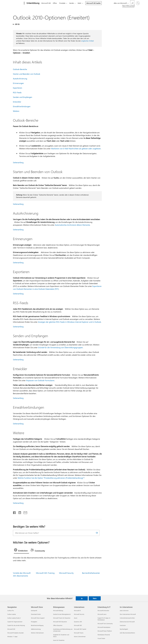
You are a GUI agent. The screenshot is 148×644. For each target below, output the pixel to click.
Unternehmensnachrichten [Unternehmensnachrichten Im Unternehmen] (127, 618)
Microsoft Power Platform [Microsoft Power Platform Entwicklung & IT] (105, 631)
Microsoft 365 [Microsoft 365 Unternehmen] (78, 625)
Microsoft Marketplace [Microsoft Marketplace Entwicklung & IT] (104, 627)
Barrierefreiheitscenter (91, 573)
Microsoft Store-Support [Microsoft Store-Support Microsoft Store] (38, 618)
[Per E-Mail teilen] (24, 512)
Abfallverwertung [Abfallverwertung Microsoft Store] (36, 629)
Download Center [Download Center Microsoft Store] (36, 614)
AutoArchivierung (20, 79)
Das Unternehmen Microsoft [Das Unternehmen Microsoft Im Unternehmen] (128, 614)
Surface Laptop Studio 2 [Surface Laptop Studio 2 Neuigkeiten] (14, 618)
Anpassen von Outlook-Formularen (40, 380)
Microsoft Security (66, 573)
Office (55, 3)
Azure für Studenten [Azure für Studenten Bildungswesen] (59, 640)
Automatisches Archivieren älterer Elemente (72, 225)
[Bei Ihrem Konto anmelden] (138, 3)
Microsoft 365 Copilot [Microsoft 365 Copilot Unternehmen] (80, 629)
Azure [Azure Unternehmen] (76, 618)
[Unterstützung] (33, 3)
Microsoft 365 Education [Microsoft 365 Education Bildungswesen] (60, 622)
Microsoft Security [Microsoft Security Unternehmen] (79, 614)
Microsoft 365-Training (45, 573)
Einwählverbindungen (22, 106)
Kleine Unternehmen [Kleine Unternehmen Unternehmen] (80, 637)
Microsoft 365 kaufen (95, 3)
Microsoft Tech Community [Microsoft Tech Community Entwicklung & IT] (105, 624)
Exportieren (18, 88)
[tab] (21, 550)
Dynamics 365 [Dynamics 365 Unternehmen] (78, 622)
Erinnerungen (18, 83)
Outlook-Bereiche (20, 69)
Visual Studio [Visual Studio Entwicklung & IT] (101, 638)
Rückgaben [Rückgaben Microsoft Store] (34, 622)
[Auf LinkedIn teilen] (19, 512)
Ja (82, 598)
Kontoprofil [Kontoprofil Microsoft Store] (34, 611)
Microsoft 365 (46, 3)
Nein (95, 598)
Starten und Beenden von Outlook (27, 74)
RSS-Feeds (17, 92)
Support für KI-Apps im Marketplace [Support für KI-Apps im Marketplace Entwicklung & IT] (104, 619)
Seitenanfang (18, 162)
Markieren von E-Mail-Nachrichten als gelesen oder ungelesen (76, 148)
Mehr (81, 3)
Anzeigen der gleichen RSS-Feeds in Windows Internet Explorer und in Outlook (69, 322)
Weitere (16, 111)
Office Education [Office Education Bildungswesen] (58, 625)
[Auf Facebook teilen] (15, 512)
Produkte (63, 3)
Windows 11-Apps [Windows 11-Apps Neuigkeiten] (12, 637)
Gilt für (17, 24)
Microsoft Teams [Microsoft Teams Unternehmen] (79, 633)
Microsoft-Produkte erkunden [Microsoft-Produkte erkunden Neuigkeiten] (16, 633)
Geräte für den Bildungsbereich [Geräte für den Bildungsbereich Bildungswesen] (62, 614)
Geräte (73, 3)
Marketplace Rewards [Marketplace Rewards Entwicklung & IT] (104, 635)
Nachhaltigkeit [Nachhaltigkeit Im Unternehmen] (124, 629)
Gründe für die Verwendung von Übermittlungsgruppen (60, 347)
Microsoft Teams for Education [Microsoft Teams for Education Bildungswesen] (62, 618)
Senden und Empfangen (23, 97)
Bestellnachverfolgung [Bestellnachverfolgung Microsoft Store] (37, 625)
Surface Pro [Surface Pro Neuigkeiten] (11, 611)
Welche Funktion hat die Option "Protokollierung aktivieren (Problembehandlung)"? (51, 478)
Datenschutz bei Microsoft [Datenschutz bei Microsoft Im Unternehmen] (127, 622)
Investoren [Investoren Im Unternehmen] (123, 625)
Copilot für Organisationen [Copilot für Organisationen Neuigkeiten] (15, 622)
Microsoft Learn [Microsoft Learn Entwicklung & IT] (102, 614)
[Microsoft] (15, 3)
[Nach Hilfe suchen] (132, 3)
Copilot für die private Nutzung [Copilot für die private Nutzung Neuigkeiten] (16, 625)
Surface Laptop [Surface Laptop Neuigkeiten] (12, 614)
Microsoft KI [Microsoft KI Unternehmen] (77, 611)
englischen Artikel (87, 41)
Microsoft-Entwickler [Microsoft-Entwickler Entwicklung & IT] (103, 611)
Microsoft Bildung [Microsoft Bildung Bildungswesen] (58, 611)
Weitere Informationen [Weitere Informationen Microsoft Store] (37, 633)
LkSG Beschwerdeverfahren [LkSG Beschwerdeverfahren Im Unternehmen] (127, 633)
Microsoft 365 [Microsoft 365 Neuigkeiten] (11, 629)
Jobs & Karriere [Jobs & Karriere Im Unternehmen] (124, 611)
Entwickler (17, 102)
